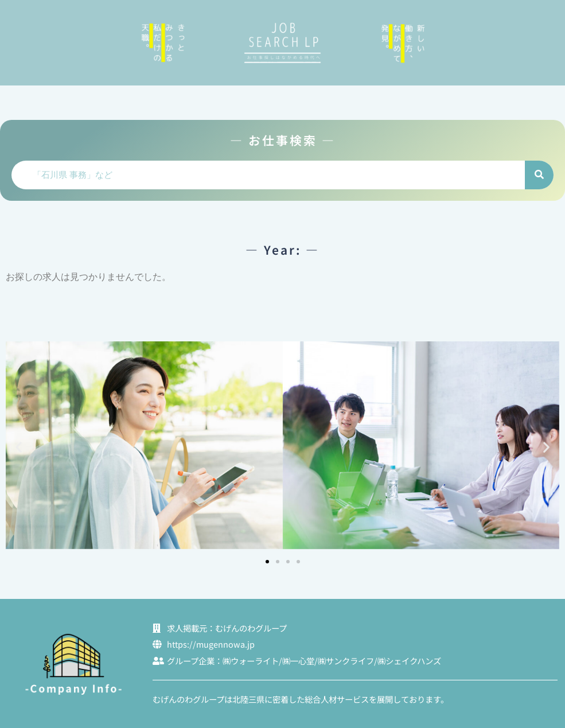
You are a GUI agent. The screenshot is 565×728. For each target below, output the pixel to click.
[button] (19, 447)
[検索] (539, 175)
